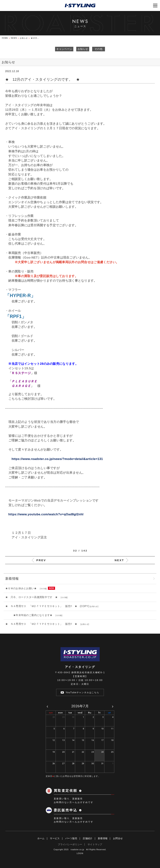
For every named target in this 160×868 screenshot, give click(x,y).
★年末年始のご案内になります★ (30, 615)
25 (112, 752)
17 (102, 740)
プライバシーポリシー (70, 844)
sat (109, 713)
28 (54, 717)
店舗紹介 (87, 838)
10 (102, 729)
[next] (113, 706)
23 (93, 752)
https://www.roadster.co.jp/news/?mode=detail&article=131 (57, 459)
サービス (55, 838)
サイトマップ (95, 844)
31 (102, 763)
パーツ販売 (71, 838)
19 (54, 752)
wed (80, 713)
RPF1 (16, 316)
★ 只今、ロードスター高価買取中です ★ (33, 597)
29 (63, 717)
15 (83, 740)
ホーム (41, 838)
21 (73, 752)
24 (102, 752)
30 (73, 717)
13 (63, 740)
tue (70, 713)
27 (63, 763)
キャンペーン (64, 49)
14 (73, 740)
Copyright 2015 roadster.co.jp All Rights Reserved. (80, 850)
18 (112, 740)
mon (60, 713)
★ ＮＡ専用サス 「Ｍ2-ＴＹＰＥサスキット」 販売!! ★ (43, 624)
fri (99, 713)
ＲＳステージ (21, 373)
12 (54, 740)
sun (51, 713)
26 (54, 763)
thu (90, 713)
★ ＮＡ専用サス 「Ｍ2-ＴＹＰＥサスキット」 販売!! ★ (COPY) (47, 606)
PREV (41, 560)
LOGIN (80, 853)
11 (112, 729)
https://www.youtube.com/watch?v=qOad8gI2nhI (44, 514)
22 (83, 752)
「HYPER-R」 (20, 295)
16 (93, 740)
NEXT (119, 560)
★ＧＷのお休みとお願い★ (22, 588)
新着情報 (103, 838)
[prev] (47, 706)
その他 (98, 49)
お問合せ (118, 838)
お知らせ (83, 49)
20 (63, 752)
